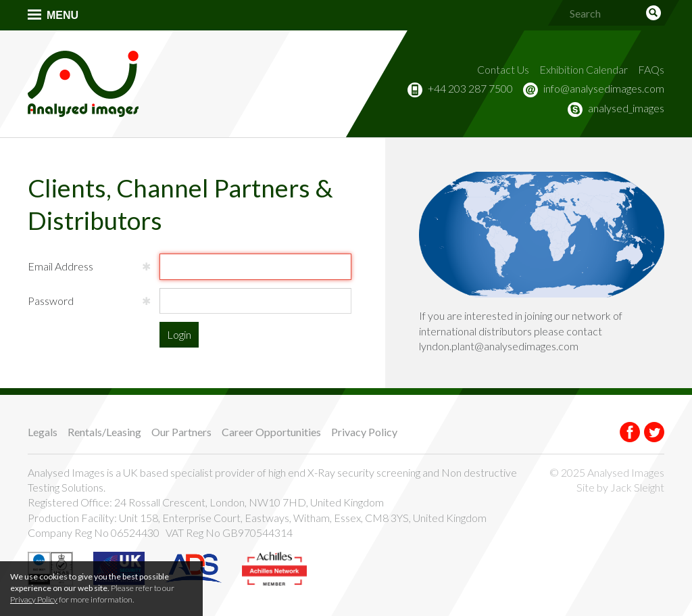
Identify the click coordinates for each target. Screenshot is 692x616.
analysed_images (626, 108)
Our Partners (181, 432)
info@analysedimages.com (604, 88)
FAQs (651, 69)
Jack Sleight (637, 487)
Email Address (60, 266)
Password (51, 301)
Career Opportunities (271, 432)
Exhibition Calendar (584, 69)
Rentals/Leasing (104, 432)
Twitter (654, 432)
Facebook (630, 432)
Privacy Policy (364, 432)
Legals (43, 432)
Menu (63, 15)
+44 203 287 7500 (470, 88)
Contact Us (503, 69)
